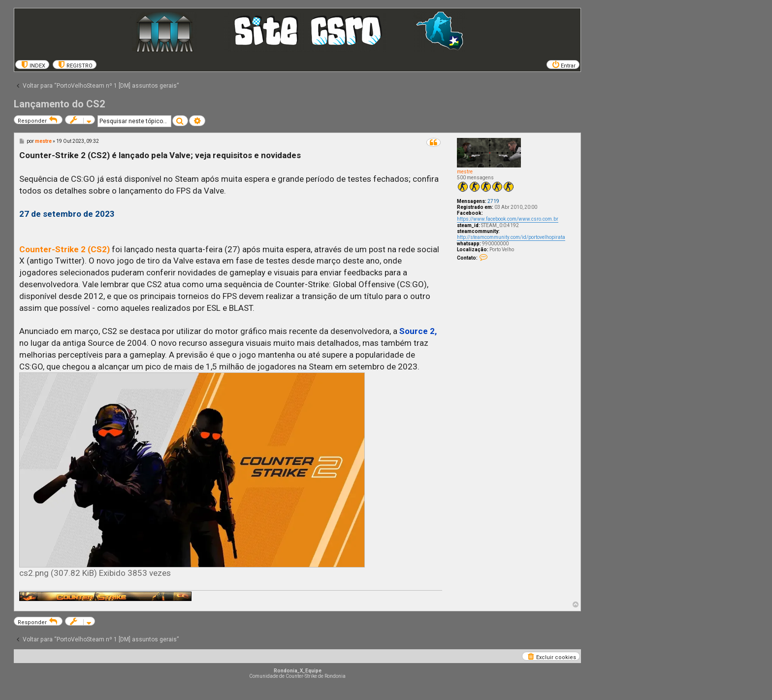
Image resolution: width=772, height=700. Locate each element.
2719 (493, 201)
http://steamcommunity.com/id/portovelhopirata (511, 237)
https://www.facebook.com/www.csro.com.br (508, 219)
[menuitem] (32, 65)
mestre (465, 172)
